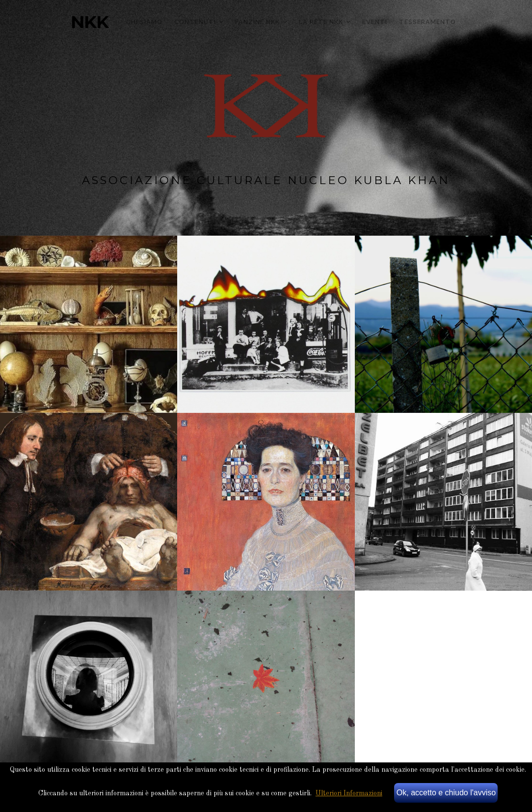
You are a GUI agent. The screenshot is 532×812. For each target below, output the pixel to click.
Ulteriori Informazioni (349, 793)
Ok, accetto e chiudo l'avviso (446, 793)
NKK (90, 22)
